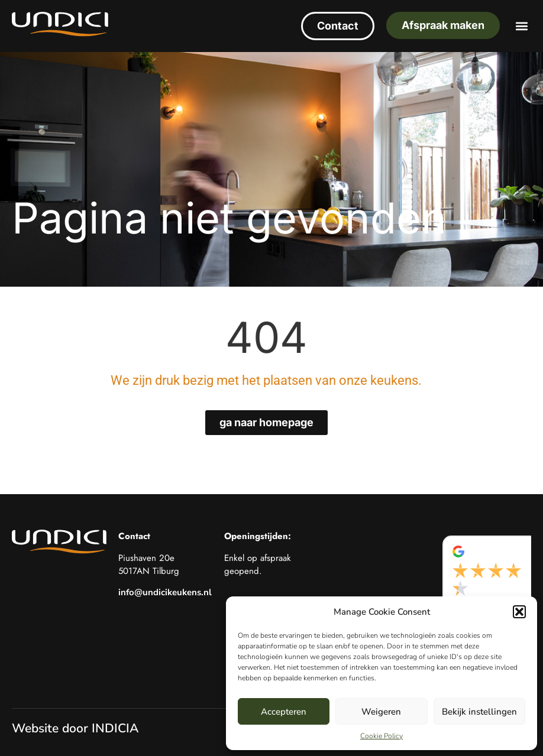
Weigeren (381, 712)
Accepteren (284, 712)
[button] (519, 612)
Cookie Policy (382, 736)
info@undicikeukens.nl (165, 592)
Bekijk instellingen (479, 712)
